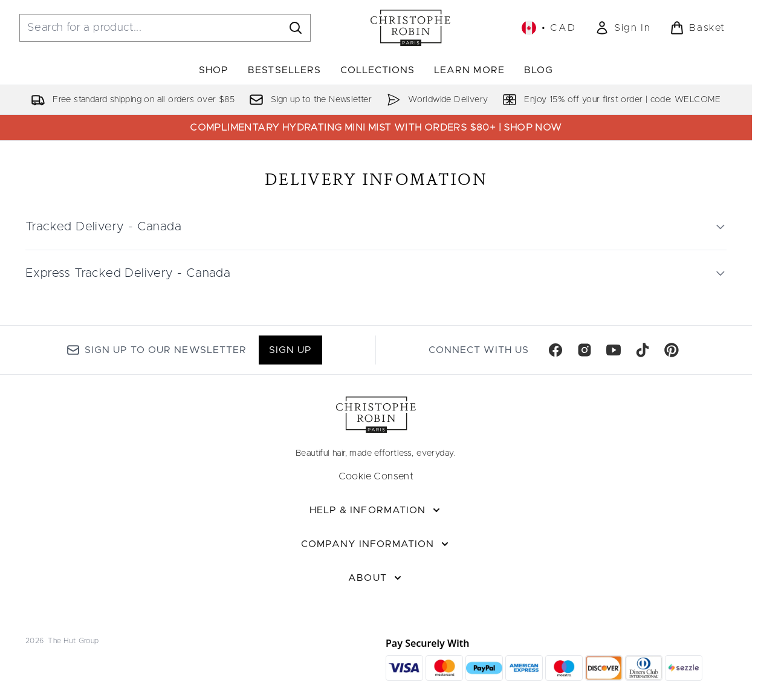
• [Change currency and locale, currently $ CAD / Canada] (549, 28)
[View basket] (698, 28)
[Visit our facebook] (555, 350)
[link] (623, 28)
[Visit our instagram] (585, 350)
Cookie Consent (376, 476)
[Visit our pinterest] (672, 350)
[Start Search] (296, 28)
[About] (376, 578)
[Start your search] (165, 28)
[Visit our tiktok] (643, 350)
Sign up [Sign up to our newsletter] (290, 350)
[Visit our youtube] (614, 350)
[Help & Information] (376, 510)
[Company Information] (376, 544)
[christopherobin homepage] (410, 28)
